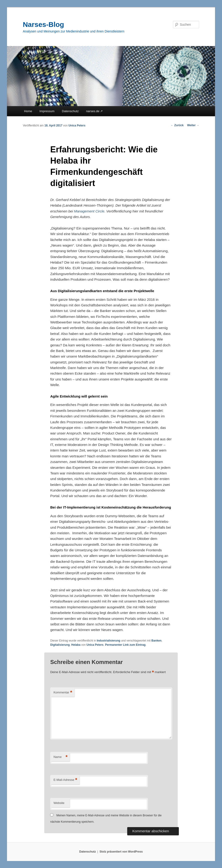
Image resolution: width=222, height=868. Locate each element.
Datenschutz (70, 111)
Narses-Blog (44, 24)
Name (60, 757)
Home (28, 111)
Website (59, 803)
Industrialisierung (108, 641)
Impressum (47, 111)
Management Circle (89, 211)
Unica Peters (77, 126)
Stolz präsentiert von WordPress (121, 852)
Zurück (177, 125)
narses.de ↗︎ (95, 111)
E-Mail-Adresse (65, 780)
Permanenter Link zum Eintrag (125, 645)
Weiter (193, 125)
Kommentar (63, 693)
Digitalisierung (60, 645)
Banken (157, 641)
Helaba (76, 645)
